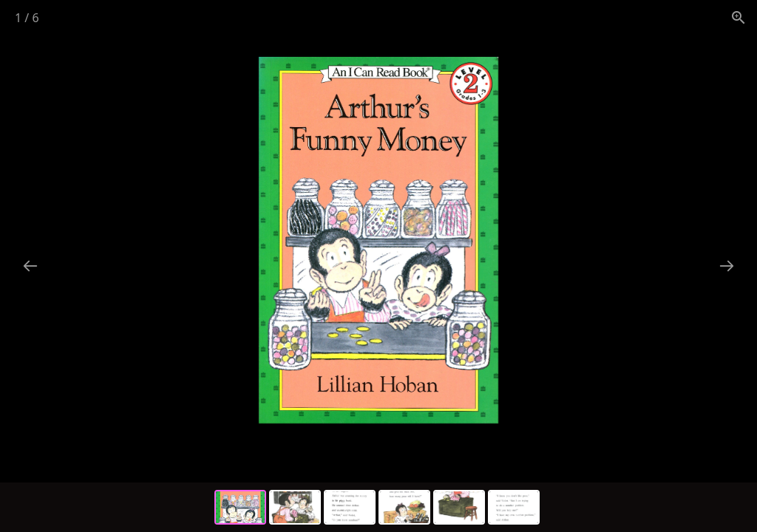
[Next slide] (727, 266)
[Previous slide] (30, 266)
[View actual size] (739, 17)
